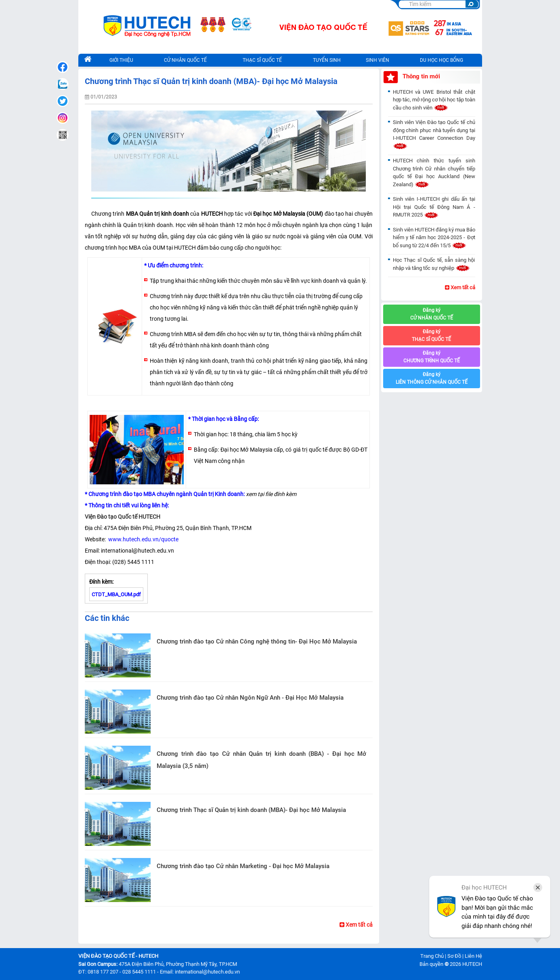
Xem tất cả (356, 925)
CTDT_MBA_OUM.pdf (116, 594)
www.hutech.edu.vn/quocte (143, 539)
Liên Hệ (473, 956)
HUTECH (472, 964)
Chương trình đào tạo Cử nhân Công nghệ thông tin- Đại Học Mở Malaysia (257, 641)
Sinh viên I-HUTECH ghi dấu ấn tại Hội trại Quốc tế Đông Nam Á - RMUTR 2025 (434, 207)
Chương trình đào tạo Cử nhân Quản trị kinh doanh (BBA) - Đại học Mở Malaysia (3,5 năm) (262, 760)
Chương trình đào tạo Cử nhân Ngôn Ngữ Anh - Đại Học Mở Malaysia (250, 698)
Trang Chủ (432, 956)
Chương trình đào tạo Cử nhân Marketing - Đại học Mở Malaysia (243, 866)
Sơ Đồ (454, 956)
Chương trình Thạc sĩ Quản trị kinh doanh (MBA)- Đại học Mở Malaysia (251, 810)
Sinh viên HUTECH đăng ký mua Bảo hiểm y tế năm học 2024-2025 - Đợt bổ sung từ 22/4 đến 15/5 (434, 238)
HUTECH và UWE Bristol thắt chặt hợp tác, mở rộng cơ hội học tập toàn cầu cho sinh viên (434, 100)
